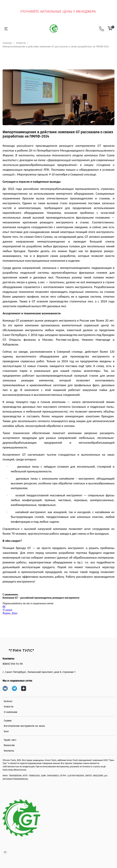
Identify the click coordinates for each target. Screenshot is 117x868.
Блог (6, 731)
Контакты (9, 751)
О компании (10, 712)
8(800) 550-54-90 (13, 664)
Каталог (8, 701)
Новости (21, 43)
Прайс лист (10, 740)
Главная (7, 43)
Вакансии (9, 745)
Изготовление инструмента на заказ (24, 726)
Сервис (8, 721)
